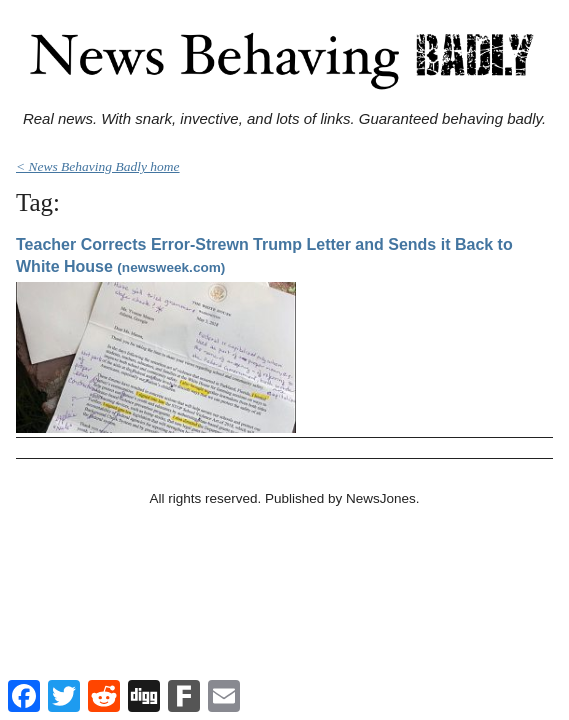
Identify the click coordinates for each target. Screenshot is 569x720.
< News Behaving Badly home (98, 166)
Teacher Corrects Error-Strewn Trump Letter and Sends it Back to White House (264, 255)
